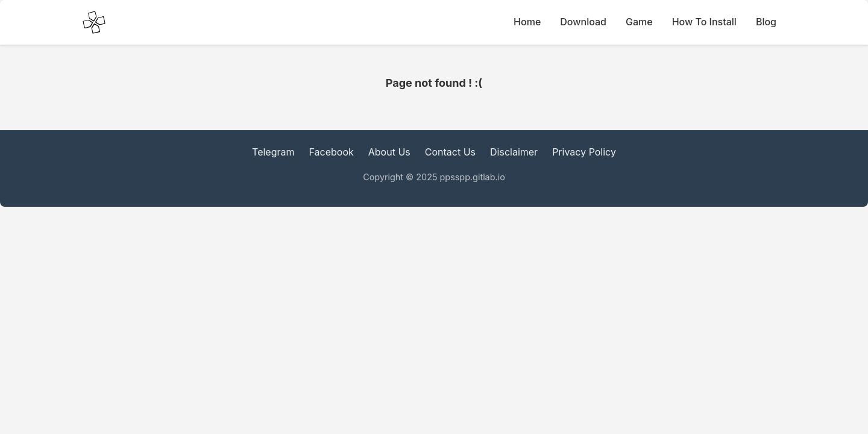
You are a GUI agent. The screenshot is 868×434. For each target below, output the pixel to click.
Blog (766, 22)
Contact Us (450, 152)
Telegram (273, 152)
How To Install (704, 22)
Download (583, 22)
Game (639, 22)
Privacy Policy (584, 152)
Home (527, 22)
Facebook (332, 152)
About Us (389, 152)
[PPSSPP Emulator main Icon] (94, 22)
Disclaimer (514, 152)
